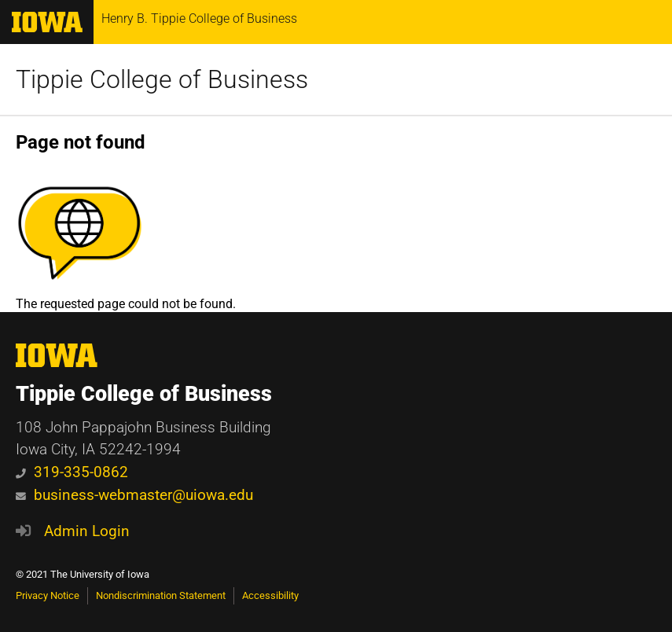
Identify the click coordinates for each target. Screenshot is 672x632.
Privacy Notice (48, 595)
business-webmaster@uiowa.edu (134, 495)
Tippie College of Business (162, 79)
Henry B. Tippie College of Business (199, 19)
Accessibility (270, 595)
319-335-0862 (72, 472)
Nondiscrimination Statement (161, 595)
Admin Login (87, 531)
